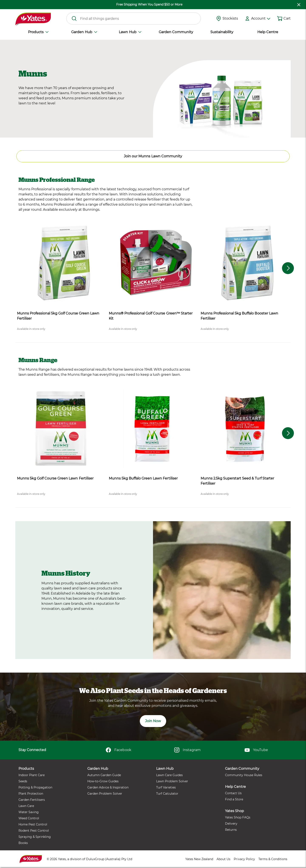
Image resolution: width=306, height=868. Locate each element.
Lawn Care (26, 806)
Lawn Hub (130, 32)
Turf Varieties (166, 787)
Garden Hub (84, 32)
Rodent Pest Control (34, 831)
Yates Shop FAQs (238, 817)
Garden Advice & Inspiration (108, 787)
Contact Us (233, 793)
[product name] (61, 263)
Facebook (118, 750)
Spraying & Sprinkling (35, 837)
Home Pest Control (33, 824)
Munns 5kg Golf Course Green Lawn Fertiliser (55, 478)
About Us (223, 859)
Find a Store (234, 799)
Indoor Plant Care (32, 775)
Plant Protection (31, 794)
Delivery (231, 824)
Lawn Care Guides (169, 775)
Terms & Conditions (273, 859)
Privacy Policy (244, 859)
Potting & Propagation (35, 787)
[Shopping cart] (280, 18)
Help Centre (268, 32)
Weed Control (29, 818)
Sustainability (222, 32)
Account (261, 18)
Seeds (23, 781)
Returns (231, 830)
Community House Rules (244, 775)
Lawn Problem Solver (172, 781)
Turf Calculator (167, 794)
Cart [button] (287, 18)
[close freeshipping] (299, 5)
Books (23, 843)
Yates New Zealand (199, 859)
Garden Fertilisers (32, 800)
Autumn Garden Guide (104, 775)
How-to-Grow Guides (103, 781)
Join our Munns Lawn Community (153, 156)
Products (38, 32)
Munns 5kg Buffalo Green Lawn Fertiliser (143, 478)
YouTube (256, 750)
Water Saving (29, 812)
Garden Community (176, 32)
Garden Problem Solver (105, 794)
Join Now (153, 721)
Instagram (187, 750)
